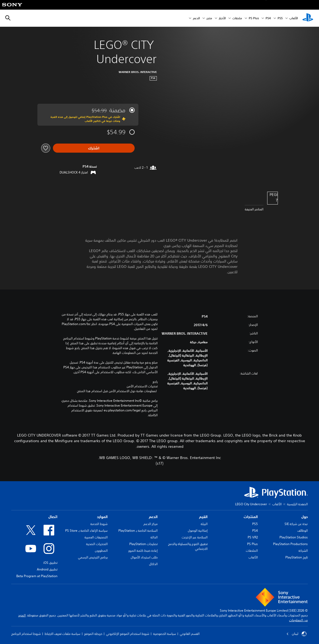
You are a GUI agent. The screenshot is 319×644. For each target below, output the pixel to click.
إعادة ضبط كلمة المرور (143, 551)
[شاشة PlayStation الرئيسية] (308, 18)
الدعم (196, 18)
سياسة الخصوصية (165, 634)
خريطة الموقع (93, 634)
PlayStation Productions (290, 544)
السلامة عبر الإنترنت (195, 537)
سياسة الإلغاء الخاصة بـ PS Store (86, 531)
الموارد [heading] (102, 517)
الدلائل (153, 564)
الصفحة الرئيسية (297, 504)
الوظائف (303, 531)
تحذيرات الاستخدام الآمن (142, 386)
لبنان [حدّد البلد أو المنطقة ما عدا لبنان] (296, 634)
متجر (209, 18)
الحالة (154, 537)
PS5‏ (280, 18)
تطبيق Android (47, 569)
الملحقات (252, 551)
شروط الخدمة (99, 524)
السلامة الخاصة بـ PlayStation (138, 531)
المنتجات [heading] (251, 517)
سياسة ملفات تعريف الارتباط (63, 634)
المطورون (101, 551)
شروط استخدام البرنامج (26, 634)
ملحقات (237, 18)
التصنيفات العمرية (96, 537)
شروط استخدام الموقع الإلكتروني (128, 634)
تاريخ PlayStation (297, 557)
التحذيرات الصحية (97, 544)
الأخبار (222, 18)
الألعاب (294, 18)
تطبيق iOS (50, 563)
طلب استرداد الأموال (144, 557)
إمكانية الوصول (198, 531)
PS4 (268, 18)
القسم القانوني (190, 634)
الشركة (303, 551)
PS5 (255, 524)
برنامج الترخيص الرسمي (93, 557)
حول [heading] (305, 517)
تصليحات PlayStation (143, 544)
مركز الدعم (151, 524)
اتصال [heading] (53, 517)
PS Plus (254, 18)
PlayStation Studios (294, 537)
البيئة (204, 524)
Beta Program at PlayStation (37, 576)
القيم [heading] (203, 517)
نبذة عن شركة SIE (296, 524)
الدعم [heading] (153, 517)
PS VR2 (253, 537)
